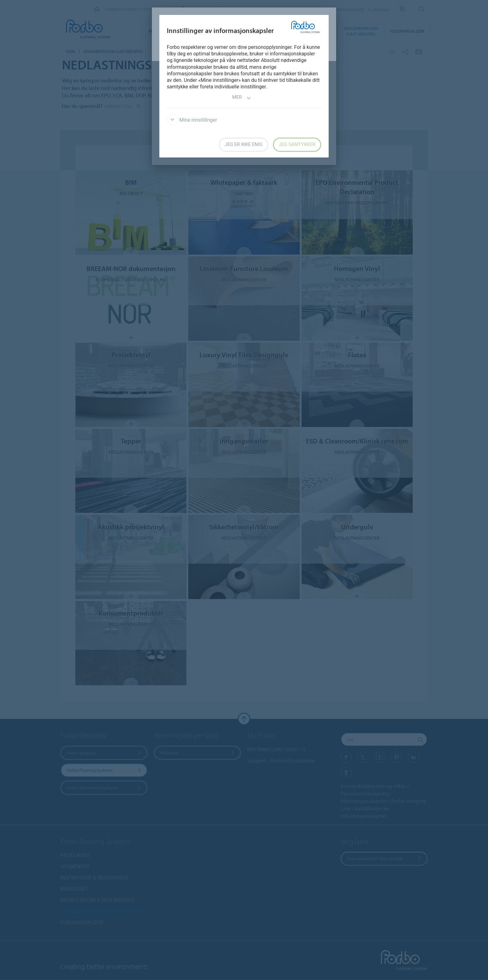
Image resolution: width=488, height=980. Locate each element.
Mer (242, 98)
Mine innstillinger (192, 120)
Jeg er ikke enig (244, 144)
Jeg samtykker (297, 144)
